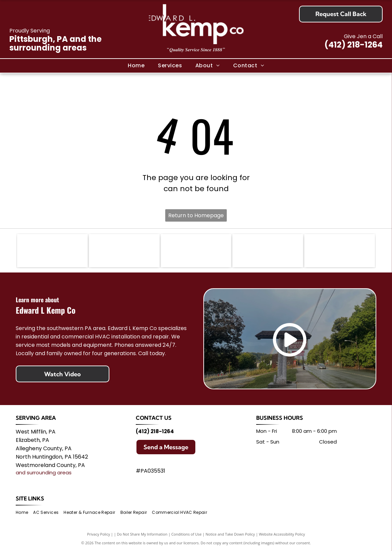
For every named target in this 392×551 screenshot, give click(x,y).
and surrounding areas (44, 473)
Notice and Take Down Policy (230, 534)
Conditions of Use (186, 534)
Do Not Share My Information (142, 534)
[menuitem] (136, 66)
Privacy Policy (99, 534)
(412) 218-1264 (354, 45)
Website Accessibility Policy (282, 534)
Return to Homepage (196, 215)
